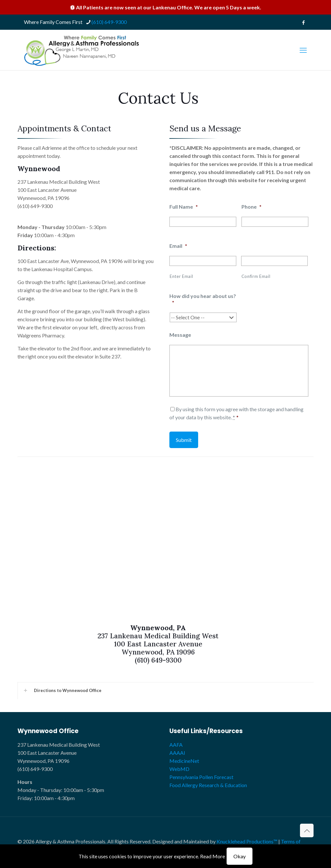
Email (178, 246)
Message (180, 335)
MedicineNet (184, 761)
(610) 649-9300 (35, 206)
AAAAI (177, 753)
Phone (251, 207)
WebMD (179, 769)
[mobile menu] (303, 50)
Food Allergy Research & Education (208, 785)
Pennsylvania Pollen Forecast (201, 777)
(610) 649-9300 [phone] (109, 22)
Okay (240, 856)
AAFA (176, 745)
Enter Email (181, 276)
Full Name (184, 207)
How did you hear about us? (203, 299)
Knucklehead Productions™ (247, 841)
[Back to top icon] (307, 830)
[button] (165, 691)
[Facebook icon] (303, 22)
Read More (213, 856)
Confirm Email (256, 276)
